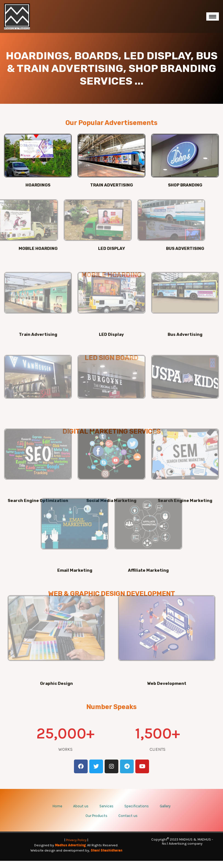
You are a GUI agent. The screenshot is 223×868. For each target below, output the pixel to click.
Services (106, 813)
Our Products (96, 823)
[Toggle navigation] (213, 16)
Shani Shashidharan (106, 857)
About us (81, 813)
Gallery (165, 813)
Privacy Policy (76, 847)
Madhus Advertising (70, 852)
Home (57, 813)
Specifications (137, 813)
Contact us (128, 823)
